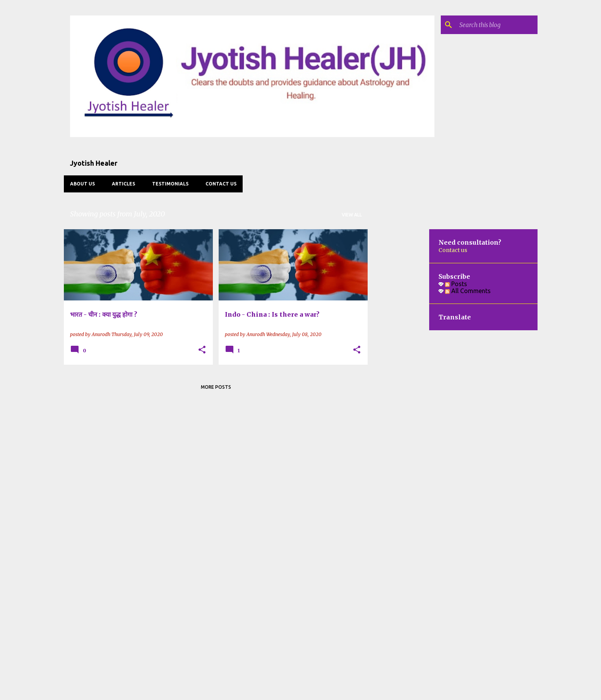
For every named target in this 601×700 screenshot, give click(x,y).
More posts (216, 387)
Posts (456, 284)
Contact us (221, 184)
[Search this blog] (497, 25)
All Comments (468, 291)
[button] (202, 350)
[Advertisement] (399, 345)
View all (352, 215)
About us (82, 184)
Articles (123, 184)
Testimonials (170, 184)
